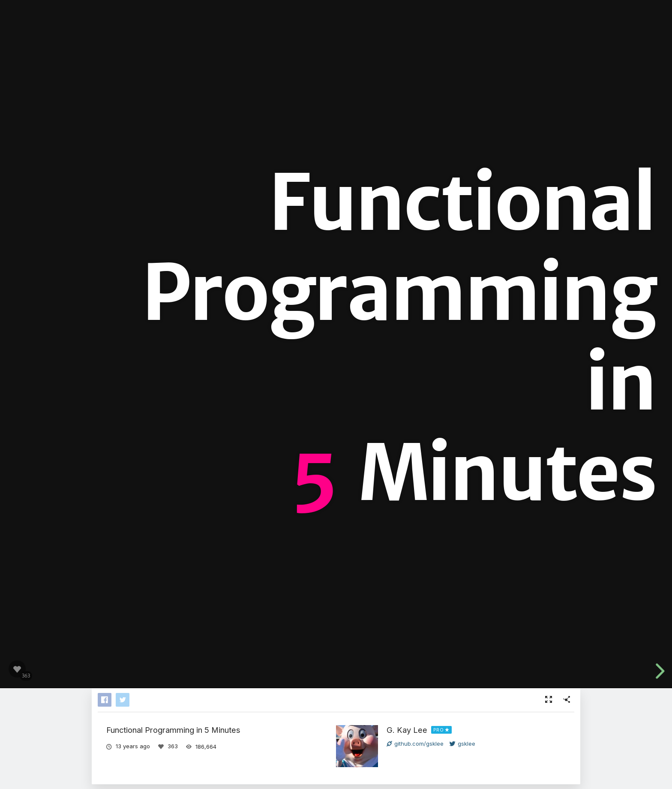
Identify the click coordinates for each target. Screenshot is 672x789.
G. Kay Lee (407, 730)
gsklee (462, 744)
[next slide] (659, 671)
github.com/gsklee (415, 744)
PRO (439, 730)
